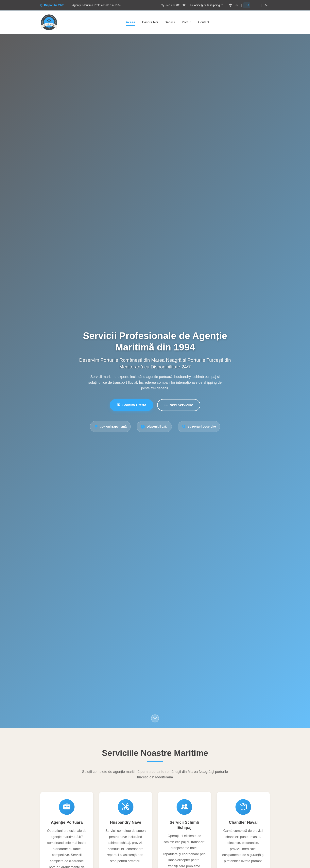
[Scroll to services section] (155, 719)
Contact (204, 22)
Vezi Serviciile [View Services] (179, 405)
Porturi (187, 22)
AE (267, 5)
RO (246, 5)
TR (257, 5)
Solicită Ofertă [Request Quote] (131, 405)
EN (236, 5)
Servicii (170, 22)
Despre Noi (150, 22)
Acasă (130, 22)
